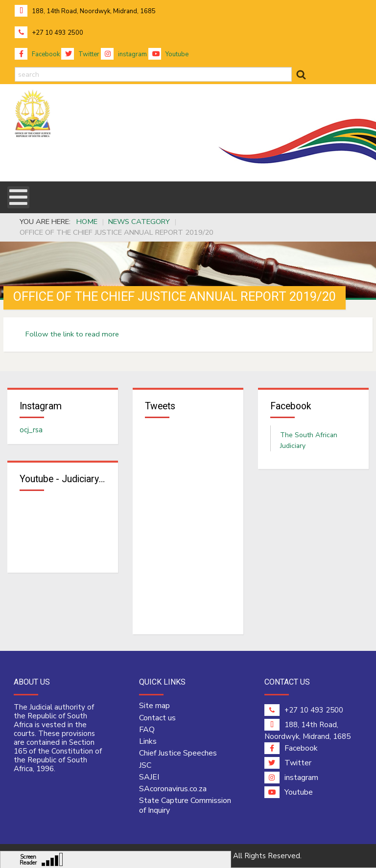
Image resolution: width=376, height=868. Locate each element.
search (15, 67)
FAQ (147, 730)
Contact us (157, 718)
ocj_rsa (31, 430)
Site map (154, 707)
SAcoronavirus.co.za (173, 790)
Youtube (168, 54)
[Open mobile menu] (18, 197)
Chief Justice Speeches (178, 754)
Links (148, 742)
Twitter (80, 54)
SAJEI (149, 778)
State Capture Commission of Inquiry (185, 806)
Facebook (37, 54)
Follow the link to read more (72, 334)
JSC (145, 766)
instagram (124, 54)
